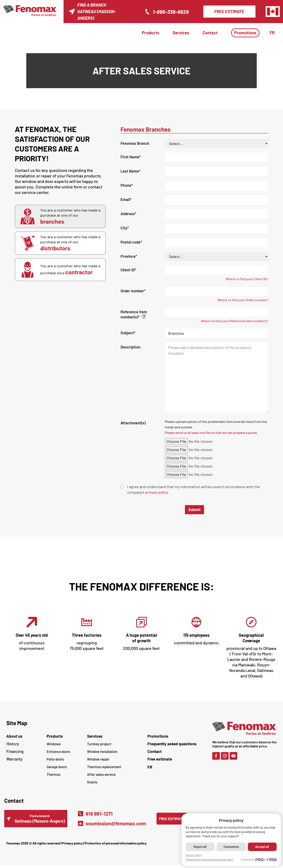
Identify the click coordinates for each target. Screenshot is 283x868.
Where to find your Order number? (243, 300)
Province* (129, 256)
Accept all (262, 847)
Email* (126, 199)
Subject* (128, 333)
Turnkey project (99, 744)
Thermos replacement (104, 767)
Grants (92, 782)
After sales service (101, 774)
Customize (231, 847)
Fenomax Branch (135, 143)
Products (151, 33)
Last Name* (130, 171)
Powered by (259, 860)
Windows (54, 744)
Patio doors (55, 759)
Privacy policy (72, 846)
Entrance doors (58, 751)
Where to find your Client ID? (247, 279)
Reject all (199, 847)
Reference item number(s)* (143, 314)
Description (130, 347)
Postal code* (131, 242)
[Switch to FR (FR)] (178, 767)
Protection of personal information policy (116, 846)
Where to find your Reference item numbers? (235, 321)
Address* (128, 214)
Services (181, 33)
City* (125, 228)
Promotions (245, 33)
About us (14, 736)
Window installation (102, 751)
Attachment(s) (133, 423)
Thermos (53, 774)
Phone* (127, 185)
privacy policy (157, 492)
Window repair (98, 759)
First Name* (131, 157)
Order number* (133, 291)
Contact (210, 33)
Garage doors (57, 767)
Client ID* (128, 270)
